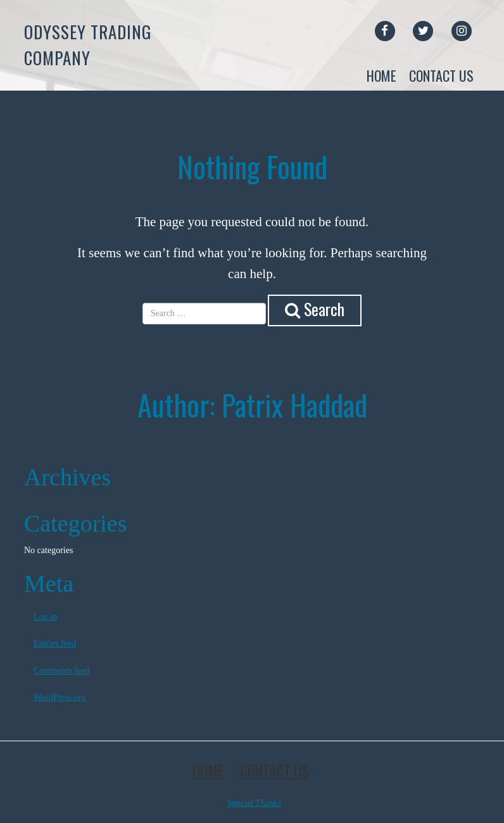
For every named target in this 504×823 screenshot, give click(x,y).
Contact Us (441, 75)
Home (381, 75)
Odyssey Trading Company (88, 45)
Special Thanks (255, 803)
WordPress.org (60, 697)
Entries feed (55, 643)
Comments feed (61, 671)
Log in (45, 617)
